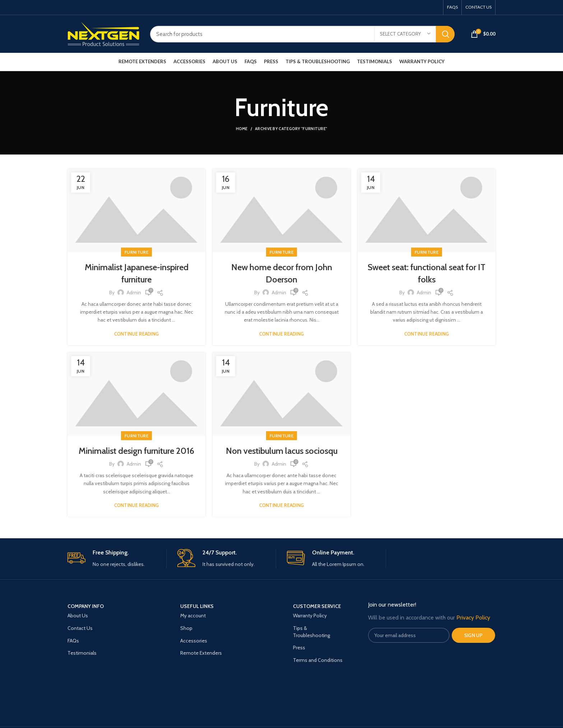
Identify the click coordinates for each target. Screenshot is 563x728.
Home (242, 129)
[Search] (302, 34)
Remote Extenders (201, 653)
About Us (78, 616)
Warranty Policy (310, 616)
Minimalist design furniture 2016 (136, 451)
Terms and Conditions (318, 660)
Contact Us (80, 628)
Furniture (136, 252)
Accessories (194, 641)
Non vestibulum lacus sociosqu (282, 451)
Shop (186, 628)
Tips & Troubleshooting (311, 632)
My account (193, 616)
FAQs (73, 641)
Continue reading (137, 334)
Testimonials (82, 653)
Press (299, 648)
